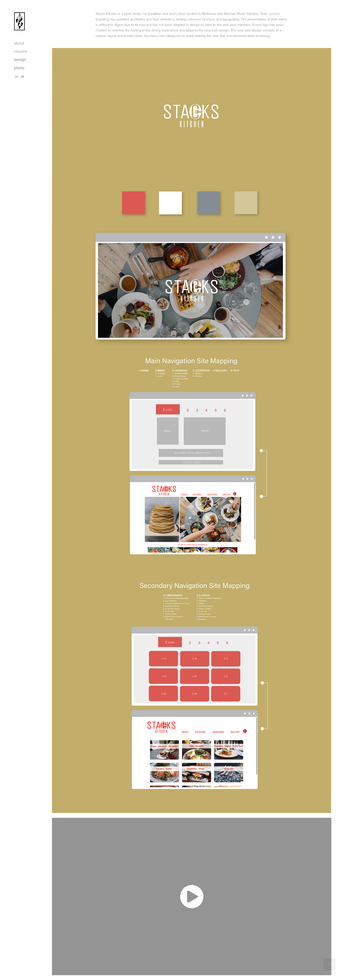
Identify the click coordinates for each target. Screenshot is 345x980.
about (19, 43)
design (20, 60)
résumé (21, 51)
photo (19, 68)
